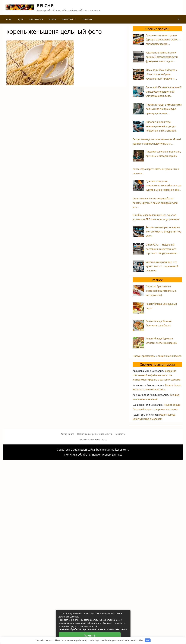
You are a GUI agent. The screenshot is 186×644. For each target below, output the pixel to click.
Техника (87, 19)
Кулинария (36, 19)
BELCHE (45, 6)
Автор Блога (67, 434)
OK (148, 640)
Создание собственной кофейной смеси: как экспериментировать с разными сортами (157, 375)
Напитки (71, 19)
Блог (9, 19)
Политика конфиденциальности (94, 434)
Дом (21, 19)
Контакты (120, 434)
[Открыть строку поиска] (179, 19)
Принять (90, 635)
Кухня (52, 19)
